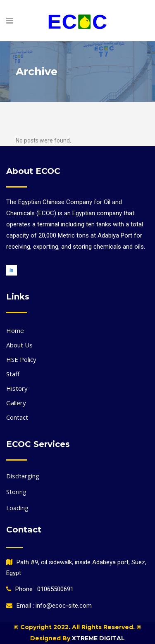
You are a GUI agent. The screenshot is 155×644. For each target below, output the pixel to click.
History (17, 388)
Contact (17, 417)
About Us (19, 345)
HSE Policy (21, 359)
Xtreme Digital (98, 638)
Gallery (16, 403)
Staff (13, 374)
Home (15, 330)
